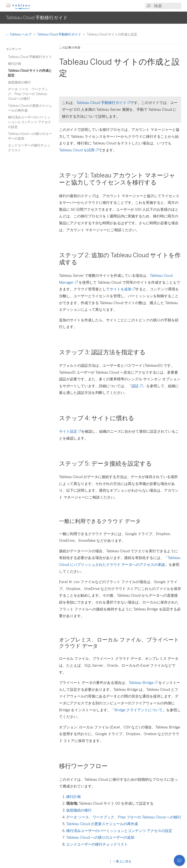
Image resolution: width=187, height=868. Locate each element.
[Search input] (167, 6)
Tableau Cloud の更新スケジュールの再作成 (102, 824)
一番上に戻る (120, 861)
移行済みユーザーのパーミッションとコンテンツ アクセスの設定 (119, 831)
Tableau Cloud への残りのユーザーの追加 (100, 837)
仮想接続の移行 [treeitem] (19, 82)
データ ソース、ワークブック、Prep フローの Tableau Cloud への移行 (124, 817)
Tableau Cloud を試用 (78, 150)
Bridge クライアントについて (138, 710)
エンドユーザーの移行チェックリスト (97, 844)
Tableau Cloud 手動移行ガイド (59, 34)
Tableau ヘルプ (19, 34)
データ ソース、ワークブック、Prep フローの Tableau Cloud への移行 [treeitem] (28, 94)
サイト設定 (70, 431)
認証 (137, 386)
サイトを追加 (122, 289)
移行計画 (73, 797)
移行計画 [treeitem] (14, 64)
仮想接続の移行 (79, 810)
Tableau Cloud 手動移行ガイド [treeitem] (30, 57)
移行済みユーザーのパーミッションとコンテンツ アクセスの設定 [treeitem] (30, 122)
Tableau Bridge (143, 683)
